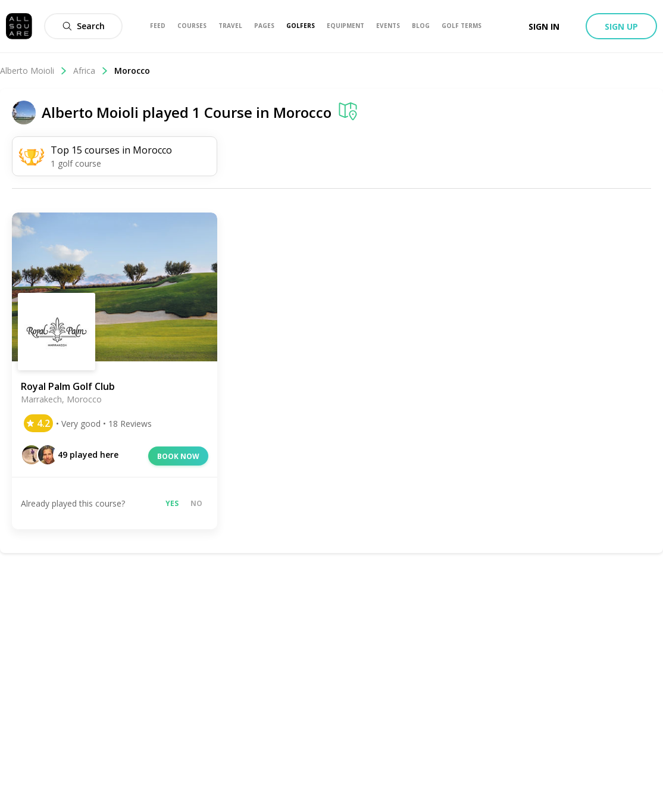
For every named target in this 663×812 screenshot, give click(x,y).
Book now (178, 456)
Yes (172, 503)
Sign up (621, 26)
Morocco (132, 71)
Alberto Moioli (34, 71)
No (196, 503)
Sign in (544, 26)
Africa (91, 71)
